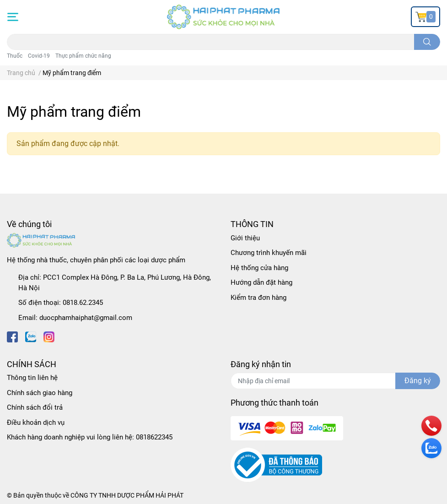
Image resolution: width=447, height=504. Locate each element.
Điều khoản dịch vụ (36, 423)
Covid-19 (39, 56)
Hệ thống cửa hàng (259, 268)
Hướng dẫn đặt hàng (261, 282)
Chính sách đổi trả (35, 407)
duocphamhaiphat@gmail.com (86, 318)
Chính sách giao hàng (40, 393)
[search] (427, 42)
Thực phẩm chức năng (83, 56)
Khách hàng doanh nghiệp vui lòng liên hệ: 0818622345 (90, 437)
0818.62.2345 (83, 303)
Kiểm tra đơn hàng (259, 298)
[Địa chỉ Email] (336, 381)
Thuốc (15, 56)
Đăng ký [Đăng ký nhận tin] (418, 381)
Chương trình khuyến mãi (269, 253)
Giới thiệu (245, 238)
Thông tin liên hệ (32, 378)
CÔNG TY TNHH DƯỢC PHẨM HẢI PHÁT (127, 495)
